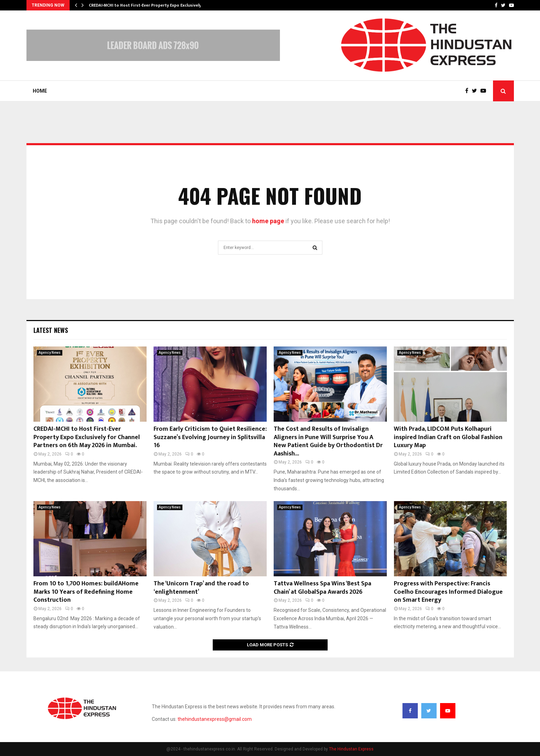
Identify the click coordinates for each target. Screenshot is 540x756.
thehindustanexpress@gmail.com (215, 719)
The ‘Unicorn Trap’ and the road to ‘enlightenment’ (201, 588)
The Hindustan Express (351, 749)
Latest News (51, 330)
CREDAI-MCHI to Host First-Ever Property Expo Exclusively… (147, 5)
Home (40, 91)
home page (268, 221)
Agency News (50, 353)
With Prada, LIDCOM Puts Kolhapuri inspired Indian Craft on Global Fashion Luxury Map (448, 437)
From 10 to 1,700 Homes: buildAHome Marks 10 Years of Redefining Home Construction (86, 592)
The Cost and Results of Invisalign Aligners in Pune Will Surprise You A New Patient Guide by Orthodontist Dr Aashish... (328, 441)
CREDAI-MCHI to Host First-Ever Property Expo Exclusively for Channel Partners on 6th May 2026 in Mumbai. (87, 437)
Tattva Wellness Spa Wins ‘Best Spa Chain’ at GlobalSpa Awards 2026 (322, 588)
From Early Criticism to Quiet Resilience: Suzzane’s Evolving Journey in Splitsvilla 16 (210, 437)
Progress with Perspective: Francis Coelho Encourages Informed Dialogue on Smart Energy (448, 592)
